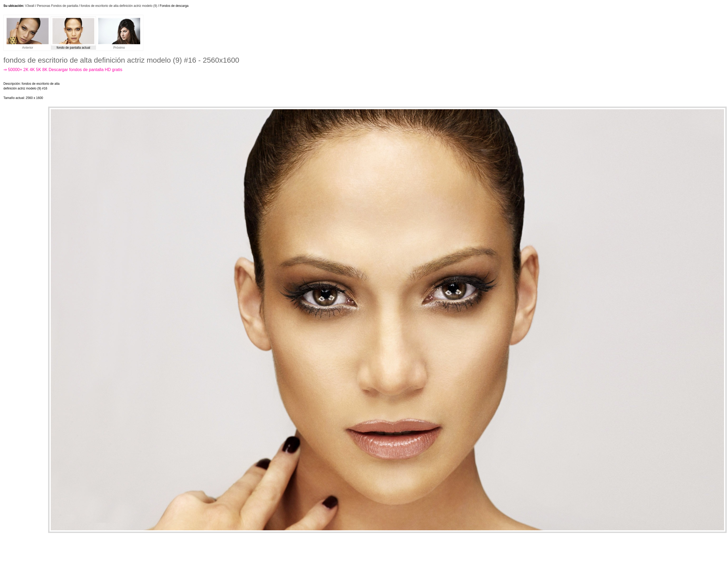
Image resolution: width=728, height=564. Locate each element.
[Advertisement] (170, 91)
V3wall (30, 6)
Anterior (28, 46)
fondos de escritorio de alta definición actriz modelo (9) (119, 6)
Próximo (119, 46)
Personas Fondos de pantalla (57, 6)
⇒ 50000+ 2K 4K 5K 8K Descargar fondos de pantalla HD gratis (63, 70)
